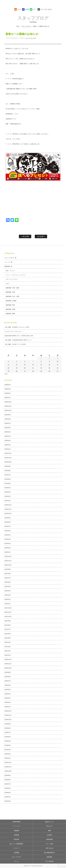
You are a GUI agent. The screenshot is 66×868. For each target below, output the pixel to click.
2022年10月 (8, 565)
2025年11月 (8, 406)
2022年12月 (8, 556)
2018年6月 (8, 788)
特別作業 (16, 839)
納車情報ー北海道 (11, 301)
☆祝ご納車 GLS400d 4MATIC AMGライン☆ (18, 340)
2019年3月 (8, 750)
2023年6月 (8, 531)
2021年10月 (8, 617)
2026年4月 (8, 385)
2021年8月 (8, 625)
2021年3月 (8, 647)
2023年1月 (8, 552)
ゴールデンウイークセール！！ (14, 331)
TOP (18, 26)
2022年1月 (8, 604)
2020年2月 (8, 702)
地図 (49, 831)
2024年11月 (8, 458)
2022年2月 (8, 599)
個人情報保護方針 (49, 853)
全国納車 (16, 835)
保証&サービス (49, 822)
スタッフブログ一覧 (31, 38)
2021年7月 (8, 629)
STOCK (19, 9)
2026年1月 (8, 398)
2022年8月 (8, 574)
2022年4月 (8, 591)
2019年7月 (8, 732)
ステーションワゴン (12, 279)
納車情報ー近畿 (10, 309)
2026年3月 (8, 389)
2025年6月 (8, 428)
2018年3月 (8, 801)
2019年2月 (8, 754)
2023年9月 (8, 518)
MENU (62, 4)
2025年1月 (8, 449)
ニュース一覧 (8, 262)
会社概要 (16, 853)
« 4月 (6, 374)
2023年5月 (8, 535)
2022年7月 (8, 578)
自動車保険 (49, 839)
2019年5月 (8, 741)
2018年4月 (8, 797)
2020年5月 (8, 690)
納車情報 (49, 857)
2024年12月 (8, 453)
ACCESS (27, 9)
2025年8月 (8, 419)
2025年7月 (8, 423)
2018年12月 (8, 763)
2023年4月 (8, 539)
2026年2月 (8, 393)
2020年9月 (8, 672)
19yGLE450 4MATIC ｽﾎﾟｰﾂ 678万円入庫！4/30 (19, 336)
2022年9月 (8, 569)
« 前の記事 (25, 236)
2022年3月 (8, 595)
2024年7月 (8, 475)
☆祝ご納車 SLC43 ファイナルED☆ (15, 344)
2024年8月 (8, 471)
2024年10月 (8, 462)
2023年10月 (8, 514)
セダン (8, 284)
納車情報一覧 (8, 266)
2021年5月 (8, 638)
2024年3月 (8, 492)
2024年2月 (8, 496)
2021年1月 (8, 655)
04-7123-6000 (46, 9)
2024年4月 (8, 488)
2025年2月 (8, 445)
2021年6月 (8, 634)
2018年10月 (8, 771)
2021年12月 (8, 608)
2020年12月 (8, 660)
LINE (34, 9)
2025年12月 (8, 402)
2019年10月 (8, 720)
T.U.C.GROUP (49, 861)
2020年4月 (8, 694)
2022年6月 (8, 582)
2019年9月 (8, 724)
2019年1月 (8, 758)
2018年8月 (8, 780)
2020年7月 (8, 681)
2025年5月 (8, 432)
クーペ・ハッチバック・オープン (16, 275)
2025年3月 (8, 441)
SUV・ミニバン (10, 271)
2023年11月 (8, 509)
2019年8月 (8, 728)
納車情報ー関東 (10, 314)
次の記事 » (41, 236)
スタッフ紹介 (49, 844)
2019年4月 (8, 745)
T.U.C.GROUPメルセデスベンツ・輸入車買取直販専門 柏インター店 (25, 4)
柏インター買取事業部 (16, 844)
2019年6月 (8, 737)
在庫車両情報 (16, 822)
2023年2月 (8, 548)
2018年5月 (8, 793)
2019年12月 (8, 711)
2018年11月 (8, 767)
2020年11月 (8, 664)
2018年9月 (8, 775)
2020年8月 (8, 677)
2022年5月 (8, 587)
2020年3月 (8, 698)
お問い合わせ (49, 848)
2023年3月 (8, 544)
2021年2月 (8, 651)
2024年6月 (8, 479)
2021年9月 (8, 621)
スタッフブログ (26, 26)
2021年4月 (8, 642)
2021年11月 (8, 612)
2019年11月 (8, 715)
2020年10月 (8, 668)
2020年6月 (8, 685)
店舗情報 (16, 831)
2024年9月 (8, 466)
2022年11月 (8, 561)
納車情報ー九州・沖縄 (12, 296)
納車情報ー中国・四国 (12, 288)
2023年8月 (8, 522)
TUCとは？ (49, 826)
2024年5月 (8, 483)
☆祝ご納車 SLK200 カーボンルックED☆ (17, 327)
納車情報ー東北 (10, 305)
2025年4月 (8, 436)
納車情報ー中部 (10, 292)
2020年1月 (8, 707)
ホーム (16, 861)
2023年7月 (8, 526)
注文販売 (49, 835)
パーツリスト (16, 826)
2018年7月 (8, 784)
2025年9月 (8, 415)
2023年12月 (8, 505)
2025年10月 (8, 410)
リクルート (16, 848)
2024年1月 (8, 501)
